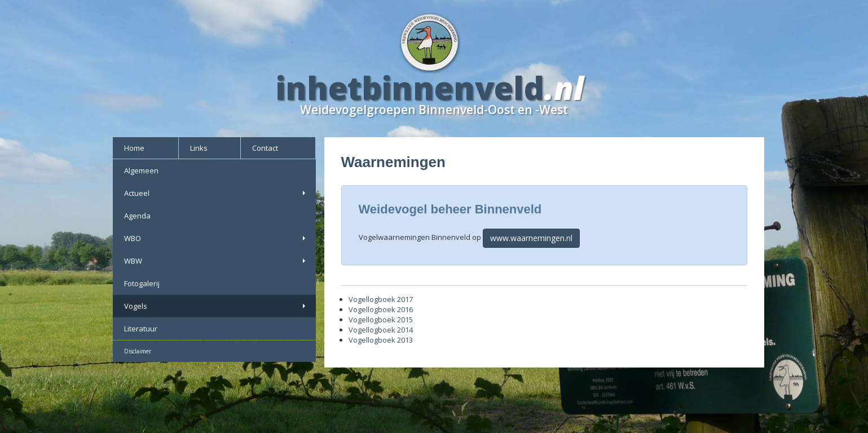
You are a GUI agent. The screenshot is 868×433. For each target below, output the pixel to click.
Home (134, 148)
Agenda (137, 216)
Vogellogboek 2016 (381, 309)
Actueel (216, 193)
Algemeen (141, 170)
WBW (216, 261)
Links (199, 148)
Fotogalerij (142, 283)
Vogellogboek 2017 (381, 299)
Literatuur (141, 329)
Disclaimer (138, 351)
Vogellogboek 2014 (381, 330)
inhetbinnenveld (410, 88)
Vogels (216, 306)
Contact (265, 148)
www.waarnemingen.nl (531, 238)
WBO (216, 238)
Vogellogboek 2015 (381, 320)
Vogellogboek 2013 (381, 340)
